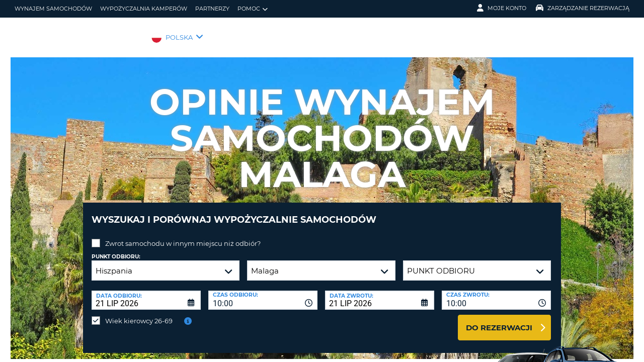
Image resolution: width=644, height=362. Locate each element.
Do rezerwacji (499, 320)
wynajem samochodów (53, 9)
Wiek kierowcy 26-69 (139, 313)
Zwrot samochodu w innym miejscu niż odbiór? (183, 236)
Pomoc (253, 9)
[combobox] (263, 293)
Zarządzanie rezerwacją (583, 8)
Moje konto (502, 8)
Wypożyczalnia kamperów (144, 9)
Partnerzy (212, 9)
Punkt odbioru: (116, 249)
